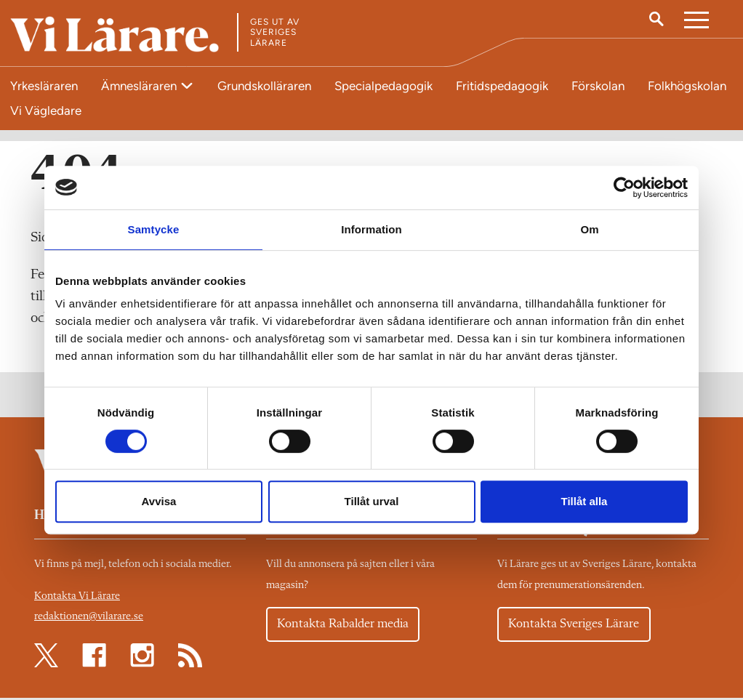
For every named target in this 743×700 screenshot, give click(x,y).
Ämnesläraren (140, 86)
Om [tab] (589, 229)
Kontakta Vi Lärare (77, 599)
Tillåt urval (372, 501)
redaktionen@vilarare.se (89, 619)
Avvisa (159, 501)
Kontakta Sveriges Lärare (576, 627)
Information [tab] (371, 229)
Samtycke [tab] (154, 229)
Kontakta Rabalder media (346, 627)
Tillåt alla (585, 501)
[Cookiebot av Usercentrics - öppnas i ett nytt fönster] (624, 188)
